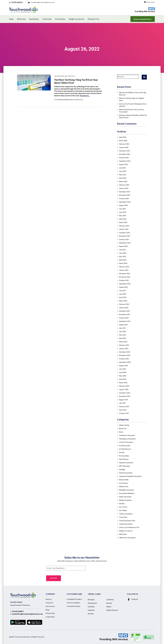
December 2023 (125, 233)
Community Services (74, 606)
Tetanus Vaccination (126, 514)
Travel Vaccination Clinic (127, 521)
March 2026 (123, 141)
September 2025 (125, 161)
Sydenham (91, 610)
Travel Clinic (47, 19)
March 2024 (123, 222)
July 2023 (122, 250)
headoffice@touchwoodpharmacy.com (27, 614)
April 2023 (123, 260)
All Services (21, 19)
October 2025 (124, 158)
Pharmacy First (93, 19)
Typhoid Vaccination (126, 524)
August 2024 (123, 205)
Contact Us (49, 603)
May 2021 (123, 335)
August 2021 (123, 325)
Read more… (85, 96)
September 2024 (125, 202)
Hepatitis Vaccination (126, 463)
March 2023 (123, 263)
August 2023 (123, 246)
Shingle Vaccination (125, 500)
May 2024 (123, 216)
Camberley (110, 600)
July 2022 (122, 291)
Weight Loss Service (77, 19)
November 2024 (125, 195)
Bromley (109, 603)
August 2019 (123, 400)
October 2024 (124, 199)
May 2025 (123, 175)
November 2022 (125, 277)
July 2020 (122, 369)
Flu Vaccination (124, 456)
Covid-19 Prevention (126, 442)
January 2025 (124, 188)
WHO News (123, 534)
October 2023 (124, 239)
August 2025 (123, 164)
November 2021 (125, 314)
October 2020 (124, 359)
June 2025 (123, 171)
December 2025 (125, 151)
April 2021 (123, 338)
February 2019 (124, 406)
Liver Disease (124, 483)
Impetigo (122, 469)
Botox (121, 432)
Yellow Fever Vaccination (64, 76)
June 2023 (123, 253)
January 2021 (124, 349)
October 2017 (124, 413)
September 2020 (125, 362)
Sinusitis (122, 504)
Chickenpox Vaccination (127, 435)
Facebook (133, 599)
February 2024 (124, 226)
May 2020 (123, 376)
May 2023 (123, 256)
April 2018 (123, 410)
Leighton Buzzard (112, 610)
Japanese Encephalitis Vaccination (130, 476)
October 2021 (124, 318)
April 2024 (123, 219)
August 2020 (123, 366)
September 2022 (125, 284)
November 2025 (125, 154)
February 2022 (124, 304)
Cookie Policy (50, 617)
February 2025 (124, 185)
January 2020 (124, 389)
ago (79, 99)
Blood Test (123, 429)
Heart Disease (124, 459)
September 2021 (125, 321)
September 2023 (125, 243)
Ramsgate (91, 600)
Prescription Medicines (127, 493)
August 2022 (123, 287)
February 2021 (124, 345)
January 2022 (124, 308)
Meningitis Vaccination (127, 490)
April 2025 (123, 178)
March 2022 (123, 301)
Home (11, 19)
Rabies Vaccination (125, 497)
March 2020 (123, 383)
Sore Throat (123, 507)
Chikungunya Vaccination (127, 439)
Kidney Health (124, 480)
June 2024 (123, 212)
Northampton (92, 603)
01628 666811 (18, 611)
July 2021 (122, 328)
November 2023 (125, 236)
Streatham (91, 607)
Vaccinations (34, 19)
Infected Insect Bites (126, 473)
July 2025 (122, 168)
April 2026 (123, 137)
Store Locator (149, 2)
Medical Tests (124, 486)
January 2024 (124, 229)
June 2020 (123, 372)
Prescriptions (60, 19)
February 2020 (124, 386)
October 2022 (124, 280)
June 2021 (123, 331)
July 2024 (122, 209)
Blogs (47, 610)
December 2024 (125, 192)
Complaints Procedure (74, 599)
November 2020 (125, 355)
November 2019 (125, 396)
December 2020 (125, 352)
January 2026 (124, 147)
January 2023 (124, 270)
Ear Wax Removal (125, 449)
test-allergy (123, 510)
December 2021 (125, 311)
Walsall (109, 607)
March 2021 (123, 342)
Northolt (91, 614)
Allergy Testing (124, 425)
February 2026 (124, 144)
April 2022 (123, 297)
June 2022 (123, 294)
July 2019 (122, 403)
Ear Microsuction (125, 446)
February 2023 (124, 267)
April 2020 (123, 379)
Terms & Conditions (73, 603)
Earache (122, 452)
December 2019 (125, 393)
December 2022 (125, 274)
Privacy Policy (50, 613)
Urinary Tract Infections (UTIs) (129, 527)
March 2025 (123, 181)
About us (49, 599)
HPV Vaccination (125, 466)
